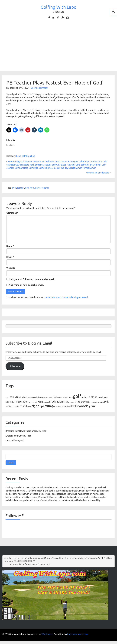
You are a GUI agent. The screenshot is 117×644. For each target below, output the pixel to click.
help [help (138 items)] (8, 402)
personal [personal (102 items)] (72, 402)
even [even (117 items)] (51, 397)
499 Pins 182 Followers (98, 173)
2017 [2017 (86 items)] (7, 397)
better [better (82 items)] (30, 397)
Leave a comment (40, 88)
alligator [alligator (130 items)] (19, 397)
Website (11, 268)
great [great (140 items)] (101, 397)
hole (32, 188)
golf (27, 188)
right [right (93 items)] (102, 402)
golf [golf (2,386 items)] (77, 396)
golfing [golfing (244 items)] (93, 397)
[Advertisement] (58, 45)
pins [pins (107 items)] (78, 402)
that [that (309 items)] (22, 406)
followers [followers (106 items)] (58, 397)
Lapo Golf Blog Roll (26, 156)
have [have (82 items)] (106, 397)
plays (38, 188)
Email (10, 257)
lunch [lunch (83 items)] (35, 402)
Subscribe (15, 366)
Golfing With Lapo (58, 7)
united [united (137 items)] (65, 406)
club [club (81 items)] (39, 397)
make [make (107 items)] (41, 402)
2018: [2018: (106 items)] (12, 397)
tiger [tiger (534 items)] (35, 406)
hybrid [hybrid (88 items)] (13, 402)
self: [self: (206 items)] (106, 402)
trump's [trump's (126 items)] (58, 406)
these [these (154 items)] (28, 406)
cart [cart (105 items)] (35, 397)
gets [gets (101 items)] (71, 397)
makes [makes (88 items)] (46, 402)
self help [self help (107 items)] (9, 406)
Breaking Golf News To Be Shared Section (26, 431)
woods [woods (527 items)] (83, 406)
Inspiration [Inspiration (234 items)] (22, 402)
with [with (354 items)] (75, 406)
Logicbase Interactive (78, 634)
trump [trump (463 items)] (49, 406)
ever (14, 188)
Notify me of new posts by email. (26, 285)
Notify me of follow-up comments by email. (32, 279)
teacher (45, 188)
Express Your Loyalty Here (18, 436)
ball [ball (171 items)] (25, 397)
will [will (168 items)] (70, 406)
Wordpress (47, 634)
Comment (12, 213)
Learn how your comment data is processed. (67, 297)
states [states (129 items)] (16, 406)
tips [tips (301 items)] (42, 406)
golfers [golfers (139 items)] (85, 397)
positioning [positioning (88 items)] (94, 402)
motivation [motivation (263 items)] (56, 402)
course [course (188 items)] (45, 397)
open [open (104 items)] (66, 402)
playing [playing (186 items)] (85, 402)
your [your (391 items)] (92, 406)
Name (10, 246)
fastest (21, 188)
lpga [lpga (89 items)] (31, 402)
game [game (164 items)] (65, 397)
